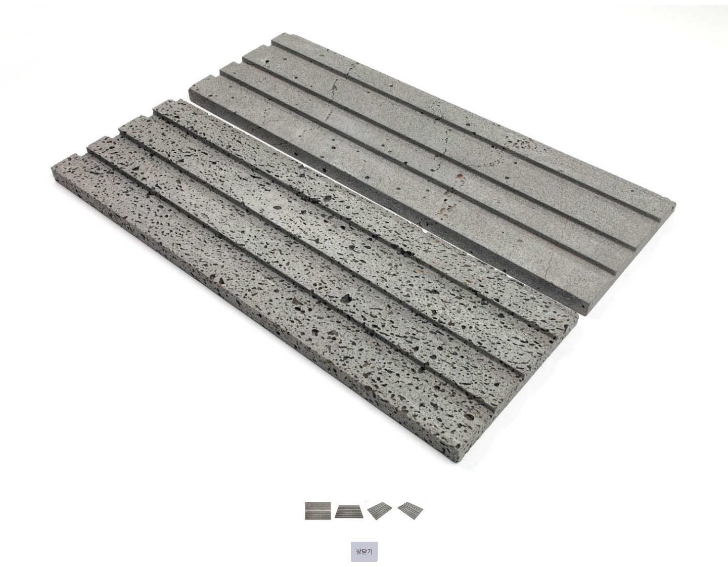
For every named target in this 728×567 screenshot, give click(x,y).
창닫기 (364, 552)
